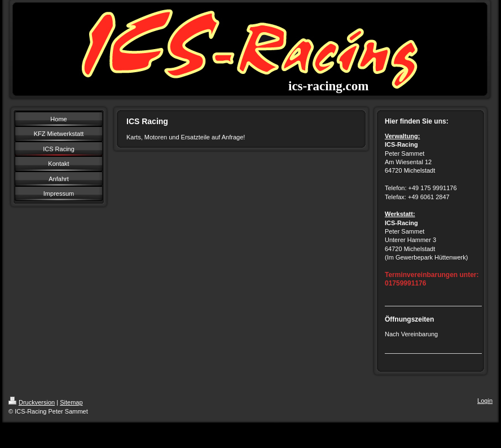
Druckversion (32, 402)
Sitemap (71, 402)
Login (485, 401)
